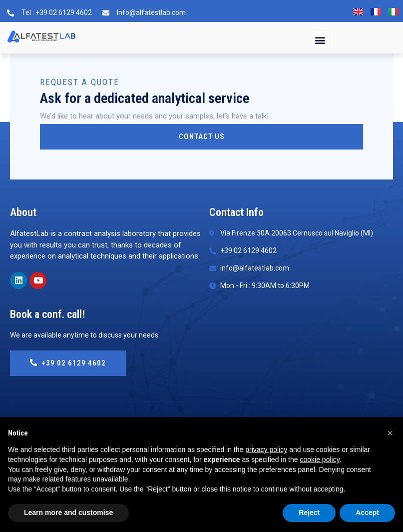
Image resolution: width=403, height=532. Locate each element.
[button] (320, 40)
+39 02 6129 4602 (68, 363)
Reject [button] (309, 512)
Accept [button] (367, 512)
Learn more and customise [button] (68, 512)
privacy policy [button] (266, 449)
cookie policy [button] (319, 459)
